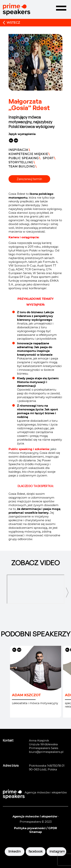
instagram (56, 852)
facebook (36, 852)
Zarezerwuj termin (29, 179)
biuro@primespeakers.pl (46, 752)
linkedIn (15, 852)
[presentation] (67, 593)
